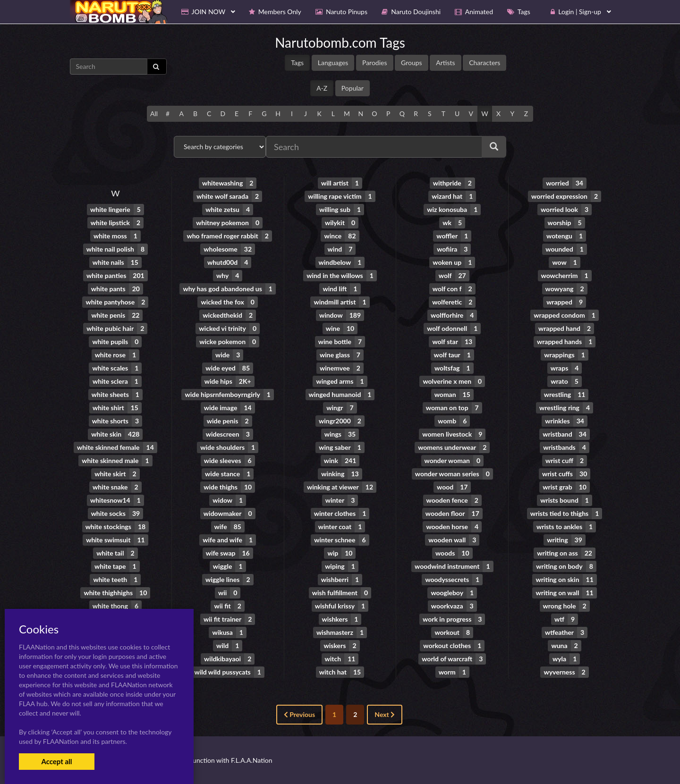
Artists (445, 63)
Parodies (375, 63)
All (154, 114)
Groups (412, 63)
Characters (484, 63)
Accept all (56, 761)
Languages (333, 63)
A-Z (322, 88)
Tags (297, 63)
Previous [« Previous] (299, 714)
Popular (353, 88)
